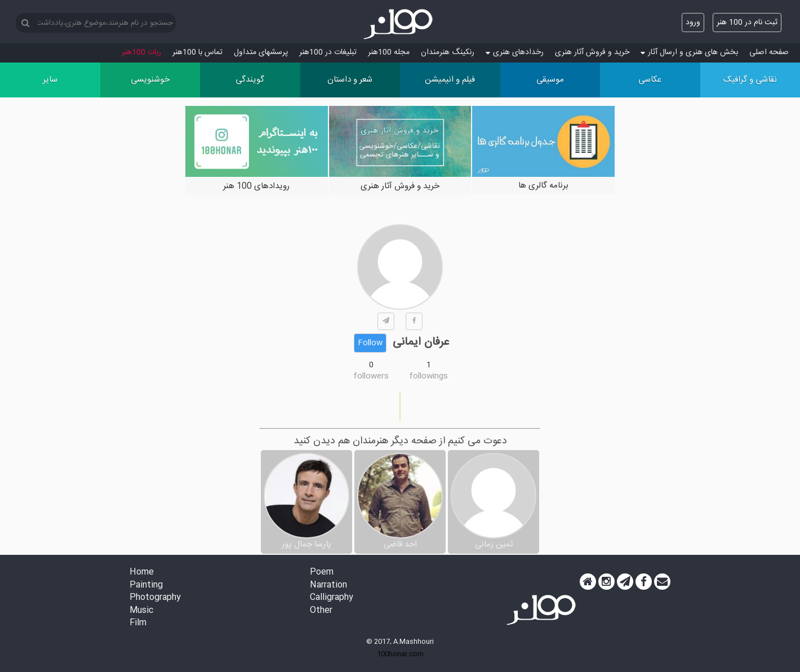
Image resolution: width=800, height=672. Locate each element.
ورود (693, 23)
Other (321, 611)
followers (371, 376)
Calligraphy (332, 598)
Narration (328, 586)
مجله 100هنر (389, 52)
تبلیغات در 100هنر (328, 52)
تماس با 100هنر (197, 52)
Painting (146, 586)
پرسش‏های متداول (261, 52)
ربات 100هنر (141, 52)
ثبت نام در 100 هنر (747, 23)
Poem (322, 573)
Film (138, 623)
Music (141, 611)
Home (142, 573)
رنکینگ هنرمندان (448, 52)
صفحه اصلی (769, 52)
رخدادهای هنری (515, 52)
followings (429, 376)
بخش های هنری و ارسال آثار (689, 52)
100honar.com (400, 654)
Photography (155, 598)
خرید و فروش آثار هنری (592, 52)
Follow (370, 343)
